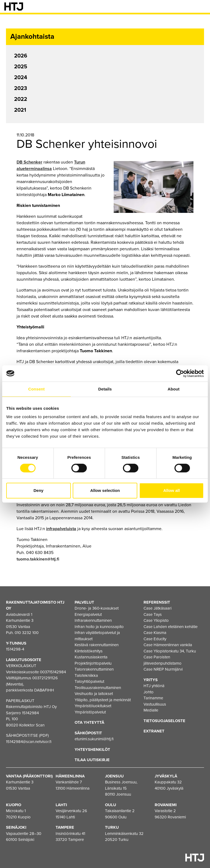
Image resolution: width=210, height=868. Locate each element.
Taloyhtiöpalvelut (89, 681)
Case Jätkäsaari (157, 608)
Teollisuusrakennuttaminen (98, 688)
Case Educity (155, 639)
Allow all (172, 490)
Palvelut (84, 602)
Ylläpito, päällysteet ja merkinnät (103, 700)
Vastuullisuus (155, 704)
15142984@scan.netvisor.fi (29, 742)
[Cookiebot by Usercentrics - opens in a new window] (180, 373)
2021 (20, 110)
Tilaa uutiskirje (92, 760)
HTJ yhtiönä (154, 686)
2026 (21, 56)
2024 (21, 78)
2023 (21, 88)
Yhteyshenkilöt (92, 750)
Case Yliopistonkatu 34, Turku (170, 651)
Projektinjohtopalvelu (93, 663)
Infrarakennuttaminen (93, 620)
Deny (38, 490)
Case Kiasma (155, 633)
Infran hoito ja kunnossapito (99, 627)
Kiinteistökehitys (89, 651)
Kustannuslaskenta (91, 657)
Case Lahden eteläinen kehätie (171, 627)
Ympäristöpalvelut (90, 712)
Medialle (151, 710)
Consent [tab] (36, 389)
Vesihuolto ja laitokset (94, 694)
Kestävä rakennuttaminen (97, 645)
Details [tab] (105, 389)
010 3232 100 (27, 633)
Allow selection (105, 490)
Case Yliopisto (156, 620)
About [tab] (174, 389)
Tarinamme (153, 698)
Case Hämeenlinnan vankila (168, 645)
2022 (21, 99)
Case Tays (153, 614)
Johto (149, 692)
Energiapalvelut (88, 614)
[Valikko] (202, 7)
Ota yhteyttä (89, 722)
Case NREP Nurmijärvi (163, 669)
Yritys (151, 680)
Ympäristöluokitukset (93, 706)
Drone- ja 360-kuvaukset (97, 608)
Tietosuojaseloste (164, 721)
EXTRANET (154, 731)
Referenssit (157, 602)
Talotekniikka (86, 675)
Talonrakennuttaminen (94, 669)
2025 (21, 67)
